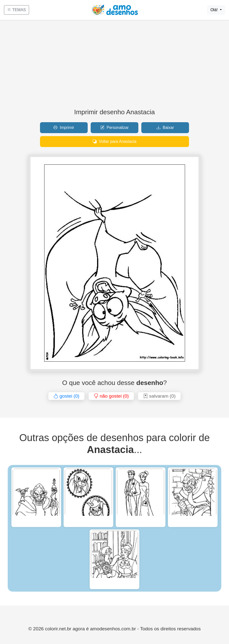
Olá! (215, 10)
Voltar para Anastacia (115, 141)
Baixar (165, 128)
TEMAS (17, 10)
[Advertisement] (114, 66)
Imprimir (64, 128)
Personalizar (114, 128)
